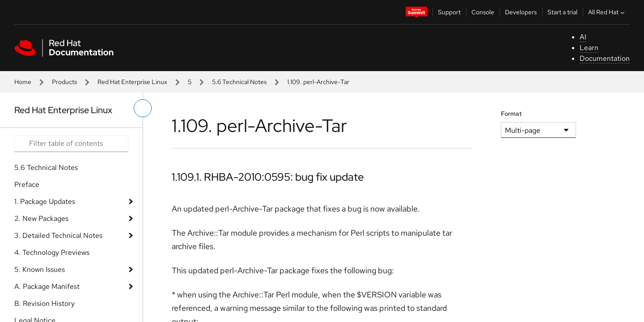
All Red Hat (607, 12)
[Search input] (71, 144)
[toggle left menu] (143, 108)
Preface (27, 184)
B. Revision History (44, 303)
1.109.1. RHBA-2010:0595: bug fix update (268, 177)
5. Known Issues (40, 269)
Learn (589, 48)
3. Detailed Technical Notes (58, 235)
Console (483, 12)
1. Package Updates (45, 201)
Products (64, 82)
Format (511, 114)
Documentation (605, 58)
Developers (521, 12)
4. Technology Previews (52, 252)
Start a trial (562, 12)
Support (449, 12)
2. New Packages (41, 218)
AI (583, 37)
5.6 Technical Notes (239, 82)
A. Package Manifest (47, 286)
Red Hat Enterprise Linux (132, 82)
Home (23, 82)
